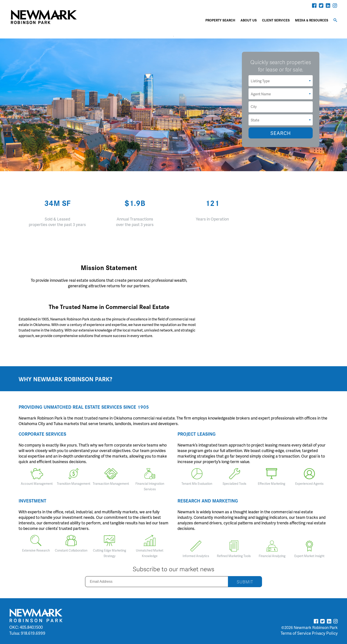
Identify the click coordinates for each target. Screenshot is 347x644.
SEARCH (281, 133)
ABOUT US (249, 20)
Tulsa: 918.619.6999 (27, 633)
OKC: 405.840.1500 (26, 627)
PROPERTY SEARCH (220, 20)
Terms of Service (296, 633)
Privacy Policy (325, 633)
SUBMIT (245, 582)
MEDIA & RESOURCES (312, 20)
